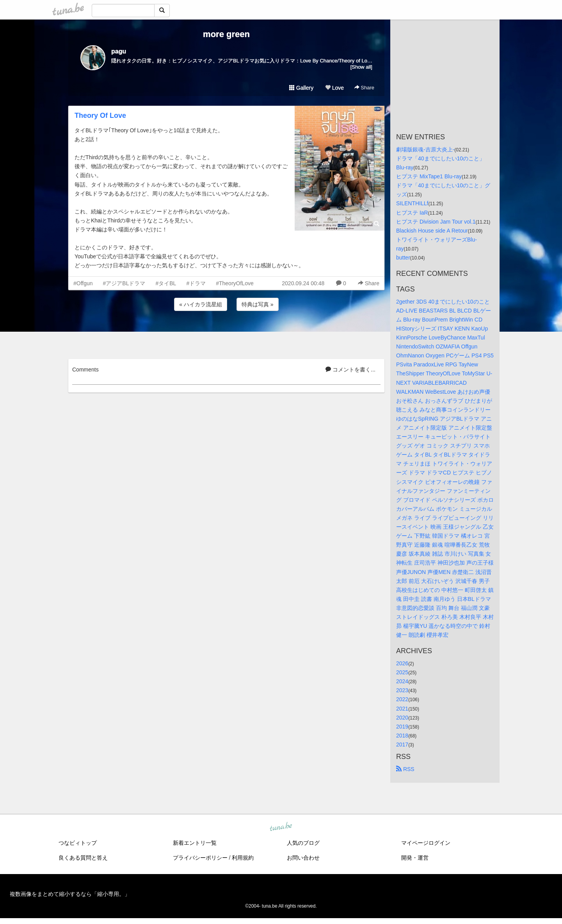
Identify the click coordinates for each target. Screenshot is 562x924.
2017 (402, 745)
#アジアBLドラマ (124, 283)
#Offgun (83, 283)
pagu (119, 51)
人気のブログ (303, 843)
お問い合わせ (303, 858)
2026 (402, 663)
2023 (402, 690)
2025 (402, 672)
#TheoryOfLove (235, 283)
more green (226, 34)
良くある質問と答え (83, 858)
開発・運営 (415, 858)
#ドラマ (196, 283)
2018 (402, 736)
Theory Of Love (100, 115)
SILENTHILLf (412, 203)
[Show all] (361, 67)
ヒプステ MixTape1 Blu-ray (429, 176)
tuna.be (281, 827)
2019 (402, 727)
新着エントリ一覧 (195, 843)
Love (334, 88)
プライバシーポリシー (200, 858)
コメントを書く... (350, 370)
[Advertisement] (226, 334)
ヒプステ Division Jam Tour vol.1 (436, 222)
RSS (405, 769)
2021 (402, 709)
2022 (402, 699)
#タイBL (166, 283)
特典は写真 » (258, 304)
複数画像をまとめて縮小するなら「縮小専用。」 (70, 894)
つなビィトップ (78, 843)
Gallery (301, 88)
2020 (402, 718)
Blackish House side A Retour (432, 231)
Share (364, 88)
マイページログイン (426, 843)
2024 (402, 681)
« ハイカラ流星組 (201, 304)
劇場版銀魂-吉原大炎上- (425, 149)
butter (403, 258)
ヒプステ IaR (412, 213)
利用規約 (243, 858)
